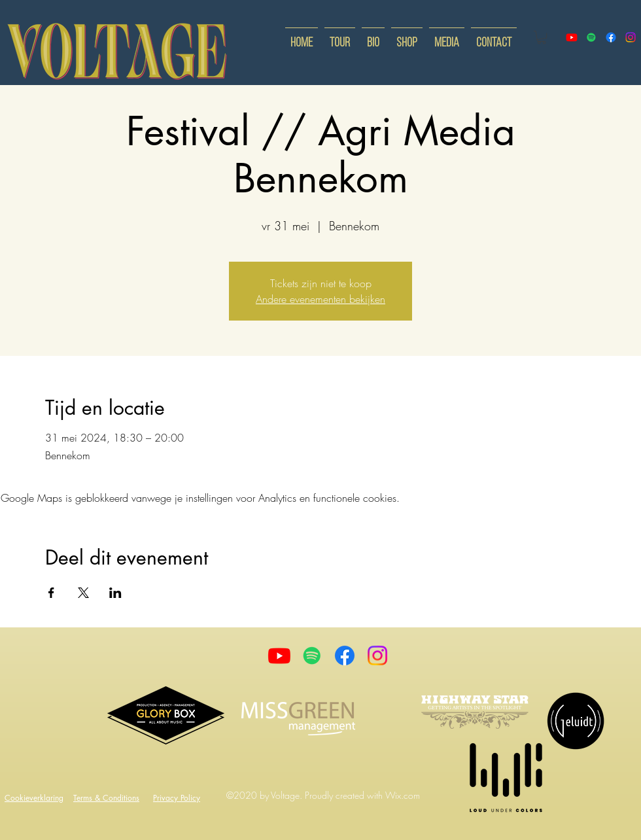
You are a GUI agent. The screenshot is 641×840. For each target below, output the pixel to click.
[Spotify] (591, 37)
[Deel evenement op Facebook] (51, 593)
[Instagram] (377, 656)
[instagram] (631, 37)
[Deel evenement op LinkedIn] (115, 593)
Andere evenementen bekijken (320, 299)
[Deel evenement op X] (83, 593)
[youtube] (572, 37)
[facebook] (611, 37)
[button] (542, 37)
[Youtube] (279, 656)
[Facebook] (345, 656)
